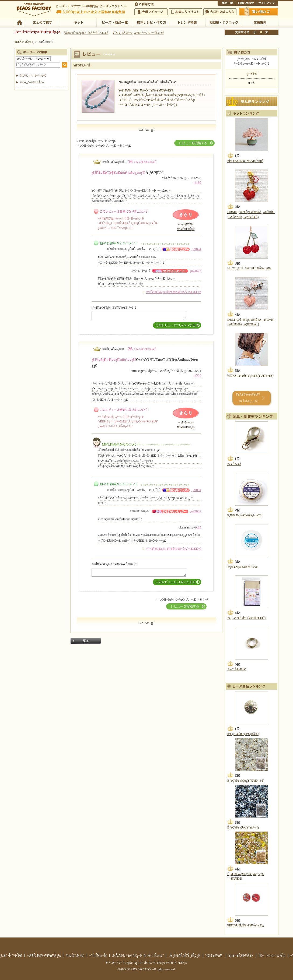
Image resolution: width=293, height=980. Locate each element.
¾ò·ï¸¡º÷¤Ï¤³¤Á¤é (32, 82)
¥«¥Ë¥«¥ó (234, 464)
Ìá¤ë (86, 641)
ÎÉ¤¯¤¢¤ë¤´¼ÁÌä (272, 956)
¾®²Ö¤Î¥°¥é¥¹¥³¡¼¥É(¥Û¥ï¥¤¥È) (250, 376)
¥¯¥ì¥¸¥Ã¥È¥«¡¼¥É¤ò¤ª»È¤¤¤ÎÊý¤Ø (138, 33)
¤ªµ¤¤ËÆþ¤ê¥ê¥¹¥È (185, 12)
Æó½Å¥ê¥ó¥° (237, 669)
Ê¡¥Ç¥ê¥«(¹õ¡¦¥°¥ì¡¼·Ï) (243, 827)
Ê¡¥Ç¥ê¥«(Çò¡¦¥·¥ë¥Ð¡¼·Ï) (246, 781)
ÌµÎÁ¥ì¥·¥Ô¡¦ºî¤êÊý (151, 22)
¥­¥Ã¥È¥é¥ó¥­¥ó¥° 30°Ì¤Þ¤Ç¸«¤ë (248, 398)
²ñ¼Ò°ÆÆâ (75, 956)
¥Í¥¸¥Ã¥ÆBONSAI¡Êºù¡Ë (245, 161)
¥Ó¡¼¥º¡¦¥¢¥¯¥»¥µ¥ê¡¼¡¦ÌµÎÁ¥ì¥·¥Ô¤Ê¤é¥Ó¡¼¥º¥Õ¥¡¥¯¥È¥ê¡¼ (146, 963)
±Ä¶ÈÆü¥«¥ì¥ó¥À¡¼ (44, 956)
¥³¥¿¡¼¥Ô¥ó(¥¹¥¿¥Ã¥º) (243, 734)
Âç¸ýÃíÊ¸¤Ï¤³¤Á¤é (220, 12)
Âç (267, 32)
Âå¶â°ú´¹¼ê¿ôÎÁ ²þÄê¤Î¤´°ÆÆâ (86, 33)
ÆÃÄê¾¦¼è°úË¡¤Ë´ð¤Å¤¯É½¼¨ (138, 956)
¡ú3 (199, 527)
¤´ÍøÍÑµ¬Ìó (98, 956)
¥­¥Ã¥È (78, 22)
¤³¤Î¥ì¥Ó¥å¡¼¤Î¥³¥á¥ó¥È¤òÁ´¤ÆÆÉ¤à (174, 292)
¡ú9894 (196, 249)
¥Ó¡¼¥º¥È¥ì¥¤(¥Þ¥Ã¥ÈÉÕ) (246, 618)
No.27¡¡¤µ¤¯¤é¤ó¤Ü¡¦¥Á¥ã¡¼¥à (249, 268)
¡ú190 (197, 182)
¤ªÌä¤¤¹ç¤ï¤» (246, 4)
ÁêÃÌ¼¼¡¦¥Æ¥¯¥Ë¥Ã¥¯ (224, 22)
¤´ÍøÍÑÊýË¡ (145, 4)
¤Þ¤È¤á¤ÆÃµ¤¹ (42, 22)
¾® (255, 32)
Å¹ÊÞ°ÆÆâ (260, 22)
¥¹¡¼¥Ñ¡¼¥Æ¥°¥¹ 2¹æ (242, 567)
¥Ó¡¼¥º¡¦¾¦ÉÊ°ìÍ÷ (115, 22)
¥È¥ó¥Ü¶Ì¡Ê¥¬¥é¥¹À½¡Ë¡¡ (246, 925)
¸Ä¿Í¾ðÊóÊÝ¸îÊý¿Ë (184, 956)
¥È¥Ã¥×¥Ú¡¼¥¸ (24, 42)
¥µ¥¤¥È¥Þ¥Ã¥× (267, 4)
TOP (19, 22)
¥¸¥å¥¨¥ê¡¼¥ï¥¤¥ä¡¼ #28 (244, 515)
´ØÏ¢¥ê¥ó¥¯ (215, 956)
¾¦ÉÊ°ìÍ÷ (226, 4)
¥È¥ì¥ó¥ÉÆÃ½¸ (187, 22)
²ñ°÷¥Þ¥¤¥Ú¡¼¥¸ (151, 12)
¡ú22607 (196, 271)
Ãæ (261, 32)
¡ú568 (197, 375)
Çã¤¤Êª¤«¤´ (259, 12)
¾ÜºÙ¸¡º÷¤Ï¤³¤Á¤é (33, 76)
